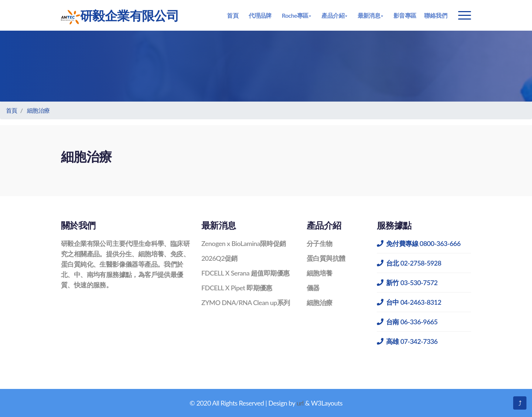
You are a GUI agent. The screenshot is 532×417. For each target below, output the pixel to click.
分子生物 (320, 243)
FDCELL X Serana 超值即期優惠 (245, 273)
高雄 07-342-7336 (407, 341)
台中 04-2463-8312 (409, 302)
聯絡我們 (436, 15)
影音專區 (405, 15)
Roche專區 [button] (295, 15)
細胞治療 (38, 110)
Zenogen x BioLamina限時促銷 (244, 243)
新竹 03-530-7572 (407, 283)
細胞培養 (320, 273)
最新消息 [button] (369, 15)
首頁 (233, 15)
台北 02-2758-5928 (409, 263)
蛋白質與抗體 (326, 258)
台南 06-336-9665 (407, 322)
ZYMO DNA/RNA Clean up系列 (246, 303)
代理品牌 (260, 15)
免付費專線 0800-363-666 (419, 243)
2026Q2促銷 (219, 258)
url (300, 403)
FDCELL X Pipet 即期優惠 (237, 288)
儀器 (313, 288)
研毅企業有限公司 (120, 16)
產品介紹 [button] (333, 15)
